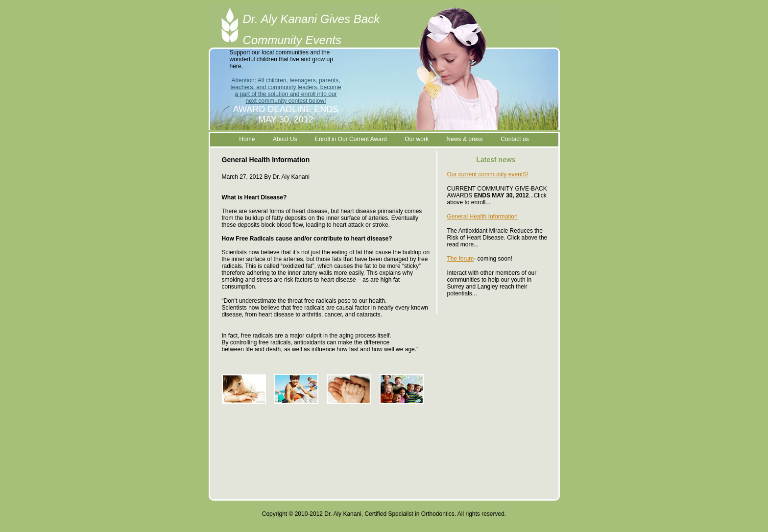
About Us (285, 139)
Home (247, 139)
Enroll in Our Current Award (351, 139)
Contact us (515, 139)
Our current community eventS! (488, 174)
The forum (461, 259)
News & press (465, 139)
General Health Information (482, 217)
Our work (417, 139)
